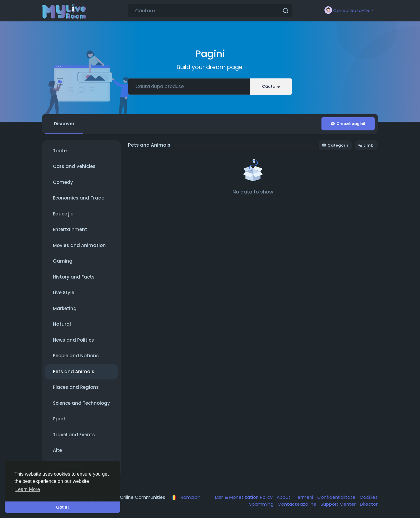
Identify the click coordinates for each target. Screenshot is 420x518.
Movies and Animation (79, 245)
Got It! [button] (62, 507)
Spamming (262, 504)
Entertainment (70, 229)
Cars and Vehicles (74, 166)
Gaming (63, 261)
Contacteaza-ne (298, 504)
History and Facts (74, 277)
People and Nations (76, 356)
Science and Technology (81, 403)
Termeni (304, 497)
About (284, 497)
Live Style (64, 293)
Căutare (271, 86)
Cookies (369, 497)
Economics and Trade (79, 198)
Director (369, 504)
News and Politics (73, 340)
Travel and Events (74, 435)
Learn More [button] (28, 489)
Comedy (63, 182)
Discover (64, 124)
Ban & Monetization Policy (244, 497)
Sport (59, 419)
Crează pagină (348, 124)
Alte (57, 450)
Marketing (65, 308)
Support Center (339, 504)
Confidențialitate (337, 497)
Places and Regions (76, 387)
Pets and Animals (74, 372)
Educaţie (63, 214)
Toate (60, 151)
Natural (62, 324)
